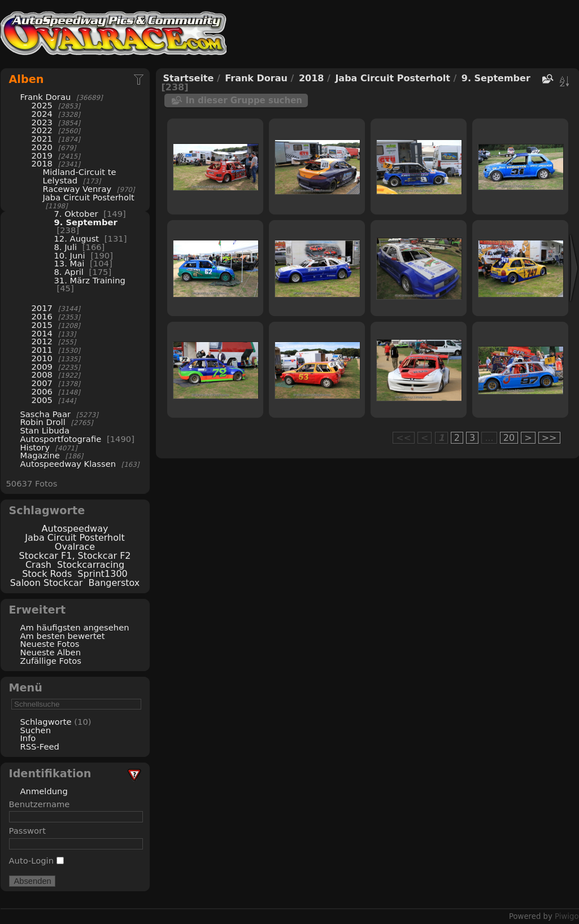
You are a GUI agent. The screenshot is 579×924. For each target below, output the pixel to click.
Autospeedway (75, 529)
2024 (42, 114)
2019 (42, 156)
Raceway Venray (77, 189)
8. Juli (66, 247)
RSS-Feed (40, 746)
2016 (42, 316)
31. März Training (90, 280)
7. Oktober (76, 214)
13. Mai (69, 263)
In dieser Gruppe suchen (244, 100)
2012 (42, 341)
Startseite (189, 78)
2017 (42, 308)
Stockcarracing (91, 565)
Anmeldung (44, 791)
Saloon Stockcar (47, 583)
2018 (42, 163)
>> (549, 438)
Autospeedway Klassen (68, 464)
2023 (42, 122)
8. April (69, 272)
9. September (86, 222)
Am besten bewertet (63, 636)
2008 (42, 375)
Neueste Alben (51, 652)
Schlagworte (46, 722)
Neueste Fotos (50, 644)
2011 (42, 350)
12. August (77, 238)
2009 (42, 367)
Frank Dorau (46, 97)
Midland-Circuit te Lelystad (80, 176)
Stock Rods (47, 574)
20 (509, 438)
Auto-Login (36, 860)
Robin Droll (43, 422)
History (35, 447)
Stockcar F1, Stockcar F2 (75, 556)
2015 (42, 325)
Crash (38, 565)
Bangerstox (114, 583)
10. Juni (70, 255)
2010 (42, 358)
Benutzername (40, 804)
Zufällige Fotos (51, 661)
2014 (42, 333)
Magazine (40, 455)
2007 (42, 383)
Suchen (36, 730)
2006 (42, 391)
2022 (42, 130)
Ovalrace (75, 547)
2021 (42, 139)
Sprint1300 (102, 574)
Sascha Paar (45, 414)
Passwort (27, 831)
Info (28, 738)
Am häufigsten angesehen (75, 627)
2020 (42, 147)
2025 (42, 105)
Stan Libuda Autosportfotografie (62, 435)
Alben (27, 79)
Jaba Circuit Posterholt (89, 197)
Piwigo (567, 916)
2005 (42, 400)
